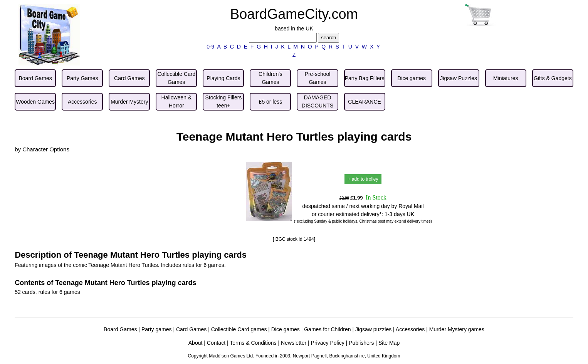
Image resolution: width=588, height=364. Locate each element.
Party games (157, 329)
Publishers (361, 343)
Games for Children (327, 329)
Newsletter (294, 343)
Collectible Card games (239, 329)
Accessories (410, 329)
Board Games (120, 329)
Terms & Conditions (253, 343)
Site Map (389, 343)
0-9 (210, 47)
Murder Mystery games (457, 329)
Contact (216, 343)
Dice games (286, 329)
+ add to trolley (363, 179)
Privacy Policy (328, 343)
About (196, 343)
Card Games (191, 329)
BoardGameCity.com (294, 14)
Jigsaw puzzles (373, 329)
